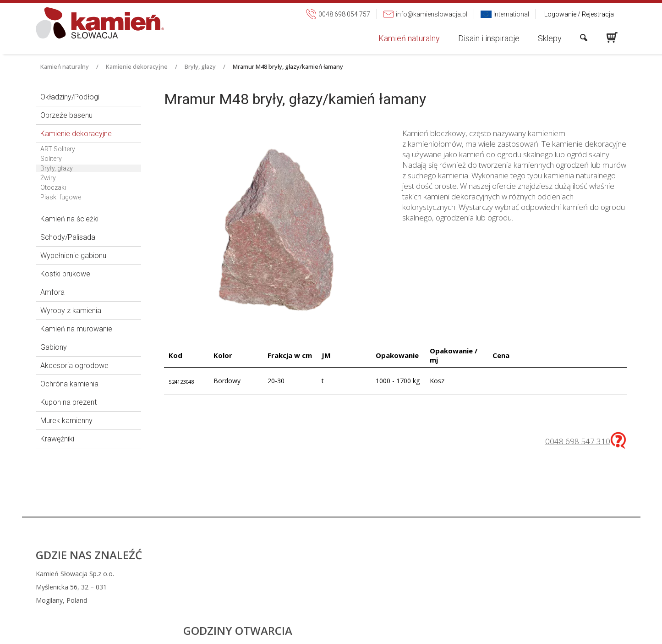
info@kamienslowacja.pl (395, 587)
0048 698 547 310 (578, 441)
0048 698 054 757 (391, 574)
